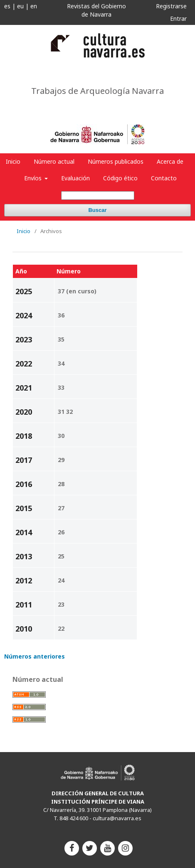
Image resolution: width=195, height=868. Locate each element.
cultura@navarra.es (117, 818)
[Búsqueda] (98, 195)
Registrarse (171, 6)
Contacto (164, 178)
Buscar (97, 210)
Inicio (13, 161)
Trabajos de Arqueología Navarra (97, 91)
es (7, 6)
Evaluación (75, 178)
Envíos (34, 178)
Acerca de (170, 161)
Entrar (178, 18)
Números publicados (116, 161)
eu (20, 6)
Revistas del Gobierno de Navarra (96, 10)
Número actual (54, 161)
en (34, 6)
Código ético (120, 178)
